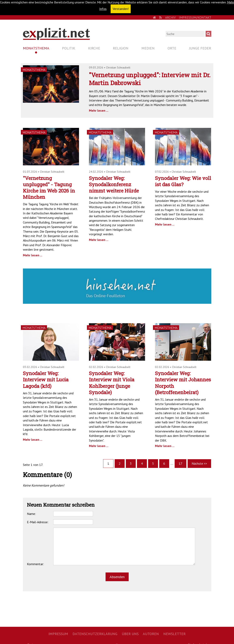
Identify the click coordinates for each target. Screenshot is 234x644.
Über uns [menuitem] (130, 634)
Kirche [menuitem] (94, 48)
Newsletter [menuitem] (174, 634)
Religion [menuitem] (121, 48)
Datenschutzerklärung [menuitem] (95, 634)
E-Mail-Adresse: (38, 522)
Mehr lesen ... (99, 110)
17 (181, 463)
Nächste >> (199, 463)
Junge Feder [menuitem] (200, 48)
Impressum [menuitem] (58, 634)
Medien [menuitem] (148, 48)
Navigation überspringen (23, 45)
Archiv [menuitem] (170, 17)
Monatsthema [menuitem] (36, 48)
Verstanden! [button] (121, 9)
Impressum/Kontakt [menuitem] (195, 17)
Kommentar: (35, 564)
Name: (31, 514)
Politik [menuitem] (69, 48)
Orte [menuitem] (172, 48)
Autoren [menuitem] (151, 634)
